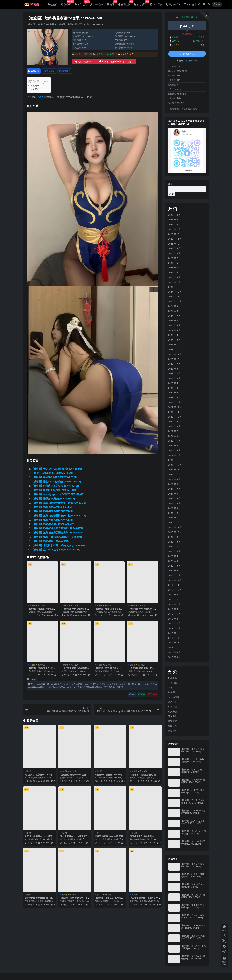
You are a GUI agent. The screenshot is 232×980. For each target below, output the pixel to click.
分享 (132, 695)
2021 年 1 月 (174, 518)
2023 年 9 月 (174, 364)
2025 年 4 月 (174, 272)
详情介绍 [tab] (35, 71)
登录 (217, 5)
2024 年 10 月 (175, 301)
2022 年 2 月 (174, 455)
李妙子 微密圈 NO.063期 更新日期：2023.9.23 (110, 838)
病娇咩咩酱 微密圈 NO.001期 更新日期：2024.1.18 (39, 900)
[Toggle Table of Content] (44, 82)
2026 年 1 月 (174, 229)
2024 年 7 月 (174, 316)
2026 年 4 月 (174, 215)
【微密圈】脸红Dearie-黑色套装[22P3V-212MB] (193, 842)
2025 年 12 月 (175, 234)
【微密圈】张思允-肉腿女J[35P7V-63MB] (53, 499)
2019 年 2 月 (174, 628)
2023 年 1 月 (174, 402)
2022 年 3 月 (174, 450)
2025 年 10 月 (175, 244)
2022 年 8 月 (174, 426)
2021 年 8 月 (174, 484)
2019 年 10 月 (175, 590)
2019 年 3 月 (174, 623)
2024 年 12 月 (175, 292)
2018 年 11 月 (175, 643)
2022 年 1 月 (174, 460)
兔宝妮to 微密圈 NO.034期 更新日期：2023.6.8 (39, 838)
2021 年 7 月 (174, 489)
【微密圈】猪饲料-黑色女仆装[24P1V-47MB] (193, 771)
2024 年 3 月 (174, 335)
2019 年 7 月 (174, 604)
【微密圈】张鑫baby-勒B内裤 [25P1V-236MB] (56, 482)
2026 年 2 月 (174, 224)
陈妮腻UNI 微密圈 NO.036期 (109, 775)
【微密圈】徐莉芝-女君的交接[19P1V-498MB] (56, 486)
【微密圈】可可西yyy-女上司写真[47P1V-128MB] (58, 495)
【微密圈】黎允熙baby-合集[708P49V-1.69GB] (193, 781)
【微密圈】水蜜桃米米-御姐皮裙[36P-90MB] (55, 491)
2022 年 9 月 (174, 421)
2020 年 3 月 (174, 566)
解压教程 (128, 47)
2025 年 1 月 (174, 287)
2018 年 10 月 (175, 647)
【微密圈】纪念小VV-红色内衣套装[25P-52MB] (193, 822)
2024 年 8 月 (174, 311)
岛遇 (170, 687)
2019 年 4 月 (174, 619)
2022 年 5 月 (174, 441)
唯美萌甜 (173, 683)
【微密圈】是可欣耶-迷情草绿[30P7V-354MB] (56, 550)
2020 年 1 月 (174, 575)
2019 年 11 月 (175, 585)
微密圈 (51, 24)
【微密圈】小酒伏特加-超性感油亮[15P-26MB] (193, 750)
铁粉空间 (173, 731)
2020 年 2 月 (174, 571)
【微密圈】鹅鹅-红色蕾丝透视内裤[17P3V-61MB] (57, 529)
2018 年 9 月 (174, 652)
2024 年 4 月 (174, 330)
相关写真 (35, 90)
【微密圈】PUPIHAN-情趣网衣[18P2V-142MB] (193, 812)
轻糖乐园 (173, 726)
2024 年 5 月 (174, 325)
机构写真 (173, 707)
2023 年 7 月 (174, 373)
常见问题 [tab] (53, 71)
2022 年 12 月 (175, 407)
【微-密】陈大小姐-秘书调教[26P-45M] (52, 473)
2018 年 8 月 (174, 657)
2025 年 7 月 (174, 258)
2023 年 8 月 (174, 369)
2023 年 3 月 (174, 393)
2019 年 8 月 (174, 599)
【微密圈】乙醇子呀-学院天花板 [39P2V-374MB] (193, 801)
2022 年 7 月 (174, 431)
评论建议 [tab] (71, 71)
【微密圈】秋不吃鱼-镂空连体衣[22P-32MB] (193, 791)
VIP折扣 (187, 34)
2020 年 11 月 (175, 527)
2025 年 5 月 (174, 268)
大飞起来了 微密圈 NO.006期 (39, 775)
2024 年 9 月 (174, 306)
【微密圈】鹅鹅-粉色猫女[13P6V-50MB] (53, 508)
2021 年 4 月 (174, 503)
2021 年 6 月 (174, 494)
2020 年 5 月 (174, 556)
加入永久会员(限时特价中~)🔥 (115, 62)
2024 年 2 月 (174, 340)
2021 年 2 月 (174, 513)
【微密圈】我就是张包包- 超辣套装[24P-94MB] (144, 776)
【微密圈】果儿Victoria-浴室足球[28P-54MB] (193, 832)
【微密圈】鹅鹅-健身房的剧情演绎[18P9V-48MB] (57, 533)
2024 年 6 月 (174, 321)
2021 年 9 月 (174, 479)
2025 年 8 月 (174, 253)
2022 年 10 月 (175, 417)
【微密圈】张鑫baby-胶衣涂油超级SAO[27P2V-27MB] (109, 900)
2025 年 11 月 (175, 239)
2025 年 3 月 (174, 277)
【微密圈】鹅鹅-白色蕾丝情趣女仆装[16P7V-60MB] (59, 503)
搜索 (170, 184)
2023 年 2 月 (174, 397)
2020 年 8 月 (174, 542)
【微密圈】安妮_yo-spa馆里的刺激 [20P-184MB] (57, 469)
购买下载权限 (83, 62)
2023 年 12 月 (175, 349)
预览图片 (35, 86)
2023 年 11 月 (175, 354)
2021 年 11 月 (175, 470)
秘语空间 (173, 721)
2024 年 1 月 (174, 345)
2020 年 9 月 (174, 537)
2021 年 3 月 (174, 508)
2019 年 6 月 (174, 609)
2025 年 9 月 (174, 248)
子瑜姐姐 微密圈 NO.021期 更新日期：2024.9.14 (145, 900)
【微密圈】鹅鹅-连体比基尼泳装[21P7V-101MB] (57, 537)
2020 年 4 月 (174, 561)
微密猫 (42, 24)
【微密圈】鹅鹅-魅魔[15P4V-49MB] (50, 542)
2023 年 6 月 (174, 378)
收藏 (142, 695)
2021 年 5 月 (174, 498)
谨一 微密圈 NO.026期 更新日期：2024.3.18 (75, 838)
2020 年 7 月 (174, 546)
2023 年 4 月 (174, 388)
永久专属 (41, 606)
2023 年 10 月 (175, 359)
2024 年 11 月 (175, 296)
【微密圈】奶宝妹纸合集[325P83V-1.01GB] (54, 478)
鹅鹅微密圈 (129, 44)
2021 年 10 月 (175, 474)
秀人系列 (173, 716)
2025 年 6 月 (174, 263)
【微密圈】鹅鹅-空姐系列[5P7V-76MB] (52, 512)
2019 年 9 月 (174, 595)
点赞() (152, 695)
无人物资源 (174, 697)
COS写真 (172, 678)
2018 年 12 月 (175, 638)
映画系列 (173, 702)
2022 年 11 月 (175, 412)
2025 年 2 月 (174, 282)
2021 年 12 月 (175, 465)
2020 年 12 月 (175, 522)
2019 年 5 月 (174, 614)
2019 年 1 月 (174, 633)
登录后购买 (187, 54)
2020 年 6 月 (174, 551)
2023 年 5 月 (174, 383)
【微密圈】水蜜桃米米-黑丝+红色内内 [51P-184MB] (59, 546)
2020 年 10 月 (175, 532)
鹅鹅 (84, 47)
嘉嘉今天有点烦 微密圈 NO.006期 (145, 838)
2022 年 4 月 (174, 446)
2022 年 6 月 (174, 436)
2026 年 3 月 (174, 220)
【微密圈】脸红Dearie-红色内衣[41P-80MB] (74, 776)
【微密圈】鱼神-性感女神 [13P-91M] (74, 900)
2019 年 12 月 (175, 580)
